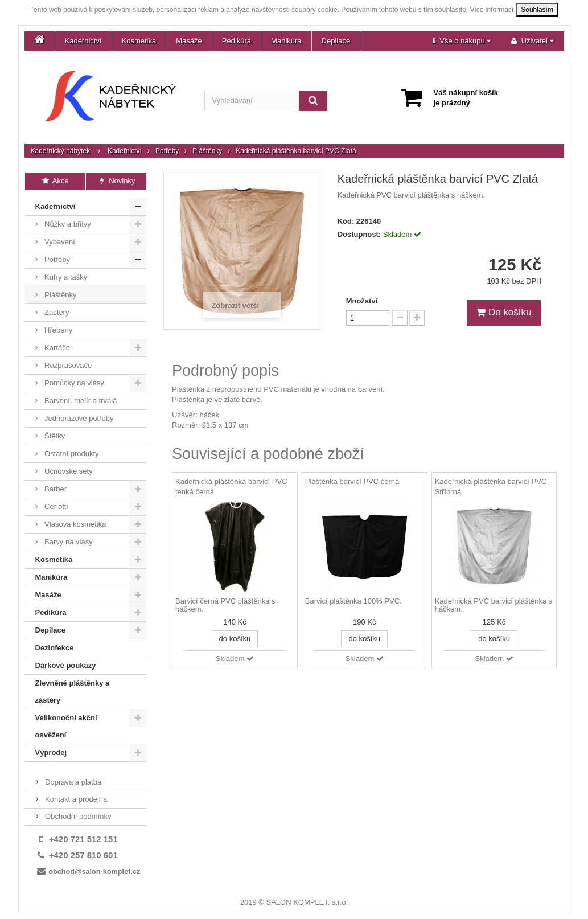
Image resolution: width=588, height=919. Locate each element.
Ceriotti (55, 506)
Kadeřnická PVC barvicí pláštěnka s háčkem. (494, 605)
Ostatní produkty (71, 454)
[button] (462, 41)
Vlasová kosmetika (75, 524)
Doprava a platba (73, 782)
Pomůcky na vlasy (73, 383)
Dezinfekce (55, 648)
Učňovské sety (68, 471)
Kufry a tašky (65, 277)
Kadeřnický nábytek (61, 151)
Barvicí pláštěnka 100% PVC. (353, 601)
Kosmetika (139, 41)
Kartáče (56, 348)
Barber (55, 489)
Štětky (54, 436)
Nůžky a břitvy (67, 224)
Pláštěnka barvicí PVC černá (352, 481)
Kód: (346, 221)
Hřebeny (58, 330)
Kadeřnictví (83, 41)
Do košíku (504, 312)
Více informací (492, 10)
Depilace (336, 41)
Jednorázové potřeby (78, 418)
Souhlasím (537, 10)
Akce (55, 181)
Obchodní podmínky (77, 816)
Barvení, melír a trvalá (80, 401)
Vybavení (59, 242)
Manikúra (286, 41)
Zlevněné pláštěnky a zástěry (73, 692)
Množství (362, 301)
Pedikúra (237, 41)
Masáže (189, 41)
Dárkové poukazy (66, 665)
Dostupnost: (359, 234)
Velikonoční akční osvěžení (66, 726)
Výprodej (51, 752)
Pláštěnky (207, 151)
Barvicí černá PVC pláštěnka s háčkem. (225, 605)
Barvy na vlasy (68, 542)
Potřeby (167, 151)
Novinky (116, 181)
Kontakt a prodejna (75, 799)
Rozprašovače (67, 365)
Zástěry (56, 312)
